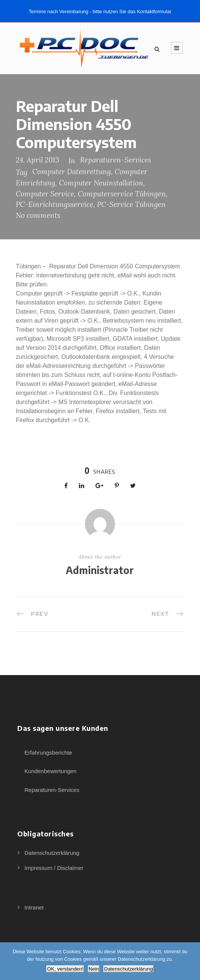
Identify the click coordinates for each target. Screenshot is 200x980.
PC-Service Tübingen (131, 204)
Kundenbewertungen (50, 771)
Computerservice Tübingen (122, 194)
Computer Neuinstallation (101, 183)
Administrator (100, 570)
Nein (94, 969)
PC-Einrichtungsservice (55, 204)
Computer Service (45, 194)
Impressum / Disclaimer (54, 868)
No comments (38, 215)
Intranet (34, 907)
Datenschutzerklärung (52, 853)
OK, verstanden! (65, 969)
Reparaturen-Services (116, 160)
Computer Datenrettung (72, 171)
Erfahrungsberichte (48, 753)
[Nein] (191, 961)
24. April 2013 (37, 160)
